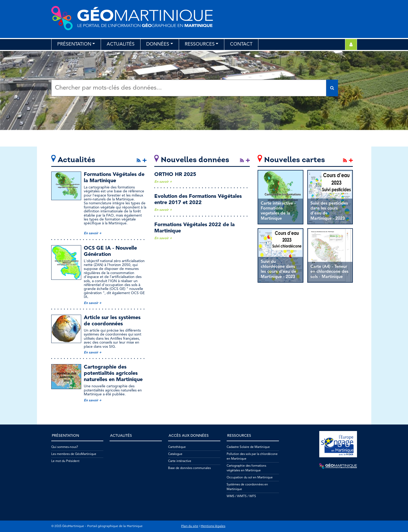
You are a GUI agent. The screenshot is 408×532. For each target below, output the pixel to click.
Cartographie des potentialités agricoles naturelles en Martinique (113, 373)
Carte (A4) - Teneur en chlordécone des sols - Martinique (329, 272)
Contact (241, 44)
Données (158, 44)
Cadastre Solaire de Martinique (248, 447)
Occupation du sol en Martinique (250, 478)
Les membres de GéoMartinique (74, 454)
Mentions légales (213, 526)
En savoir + (93, 233)
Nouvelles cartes (295, 160)
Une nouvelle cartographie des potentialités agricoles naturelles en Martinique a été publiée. (113, 390)
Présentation (74, 44)
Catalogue (175, 454)
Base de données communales (189, 468)
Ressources (200, 44)
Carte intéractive (180, 461)
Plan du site (190, 526)
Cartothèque (177, 447)
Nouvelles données (195, 160)
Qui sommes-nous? (65, 447)
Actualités (121, 44)
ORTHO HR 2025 (175, 175)
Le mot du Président (65, 461)
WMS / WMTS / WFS (241, 496)
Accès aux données (189, 436)
